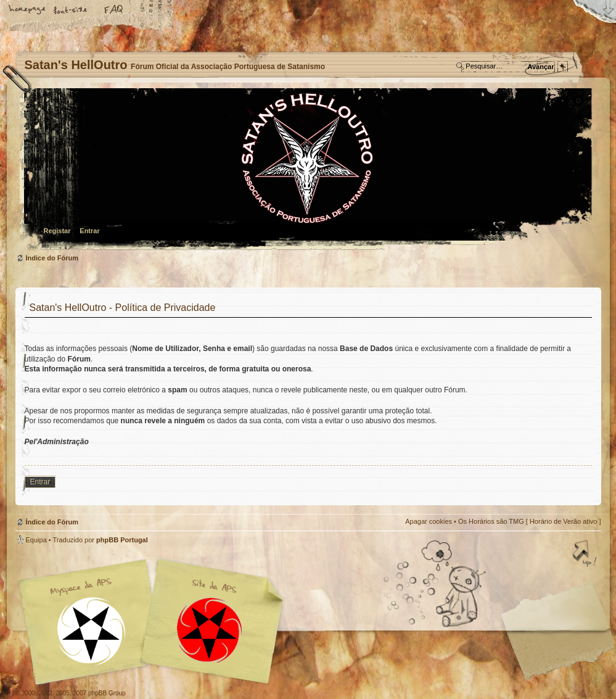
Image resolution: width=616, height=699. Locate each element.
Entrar (89, 231)
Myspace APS (154, 622)
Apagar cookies (429, 521)
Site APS (210, 630)
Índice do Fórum (307, 170)
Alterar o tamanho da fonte (71, 10)
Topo (586, 555)
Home (28, 10)
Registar (57, 231)
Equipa (36, 540)
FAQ (114, 10)
